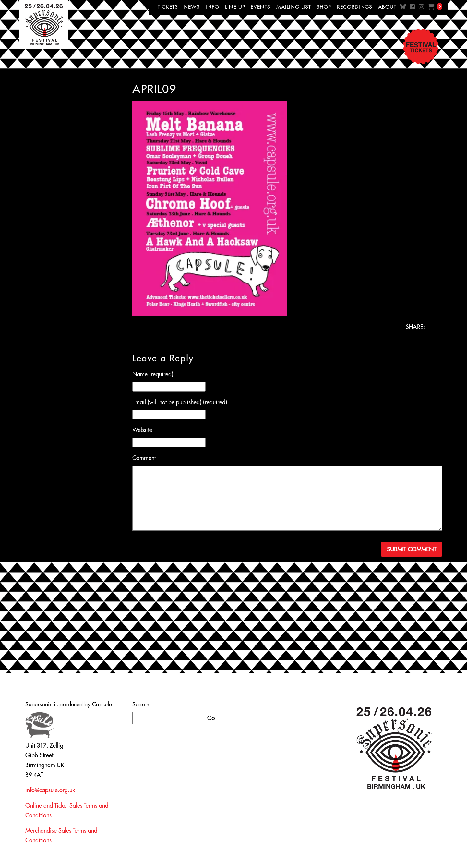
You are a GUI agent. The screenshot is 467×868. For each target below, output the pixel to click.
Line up (235, 7)
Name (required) (153, 374)
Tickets (168, 7)
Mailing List (294, 7)
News (192, 7)
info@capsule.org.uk (50, 790)
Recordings (355, 7)
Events (261, 7)
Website (142, 430)
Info (212, 7)
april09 (154, 89)
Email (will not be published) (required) (180, 402)
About (387, 7)
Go (211, 718)
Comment (144, 458)
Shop (324, 7)
